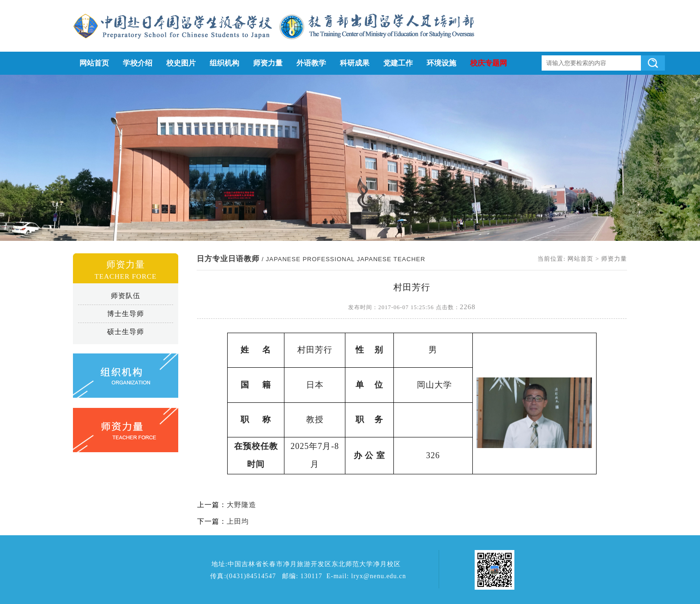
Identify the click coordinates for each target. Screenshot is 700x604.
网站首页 (94, 63)
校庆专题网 (489, 63)
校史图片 (181, 63)
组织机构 (224, 63)
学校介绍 (138, 63)
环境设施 (441, 63)
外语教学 (311, 63)
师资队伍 (126, 296)
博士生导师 (126, 314)
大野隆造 (241, 505)
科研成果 (355, 63)
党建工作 (398, 63)
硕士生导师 (126, 332)
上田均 (238, 521)
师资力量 (268, 63)
